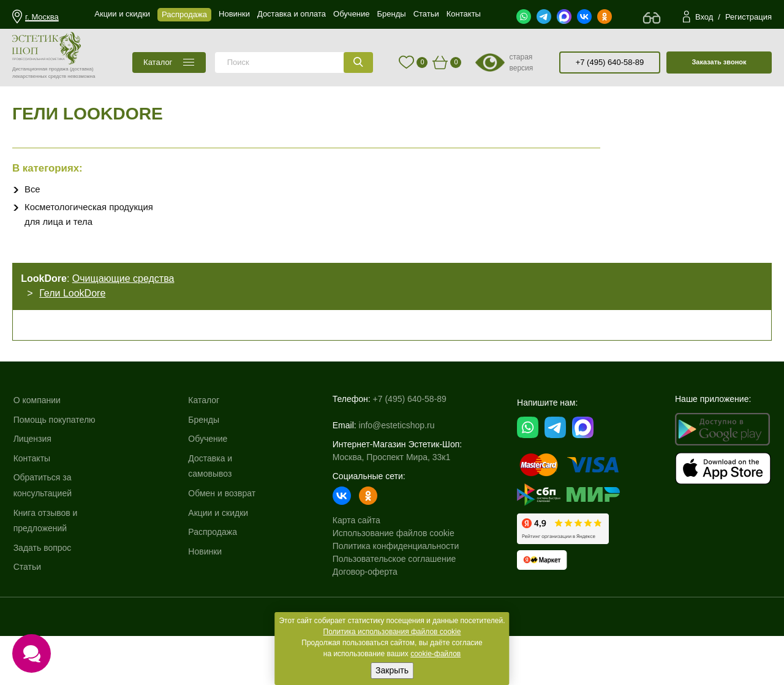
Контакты (33, 502)
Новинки (206, 595)
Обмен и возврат (223, 537)
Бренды (205, 463)
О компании (38, 444)
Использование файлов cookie (394, 569)
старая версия (521, 62)
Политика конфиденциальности (396, 582)
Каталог (205, 444)
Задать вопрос (44, 591)
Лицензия (34, 482)
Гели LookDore (76, 317)
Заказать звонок (719, 62)
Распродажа (214, 575)
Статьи (28, 610)
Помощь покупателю (56, 463)
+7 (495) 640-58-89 (610, 62)
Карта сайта (356, 556)
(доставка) (82, 69)
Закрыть (392, 670)
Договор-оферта (365, 608)
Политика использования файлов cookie (392, 632)
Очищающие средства (127, 302)
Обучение (209, 482)
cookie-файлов (435, 654)
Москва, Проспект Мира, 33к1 (391, 493)
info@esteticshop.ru (397, 461)
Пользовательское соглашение (394, 595)
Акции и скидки (219, 556)
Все (33, 206)
